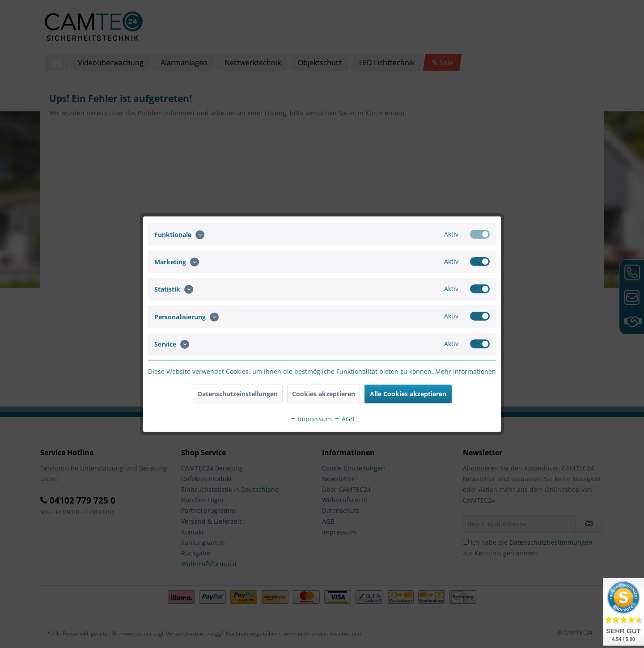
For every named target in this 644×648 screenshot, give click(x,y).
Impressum (311, 419)
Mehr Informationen (466, 371)
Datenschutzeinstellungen (238, 394)
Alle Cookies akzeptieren (408, 394)
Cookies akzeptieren (324, 394)
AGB (344, 419)
